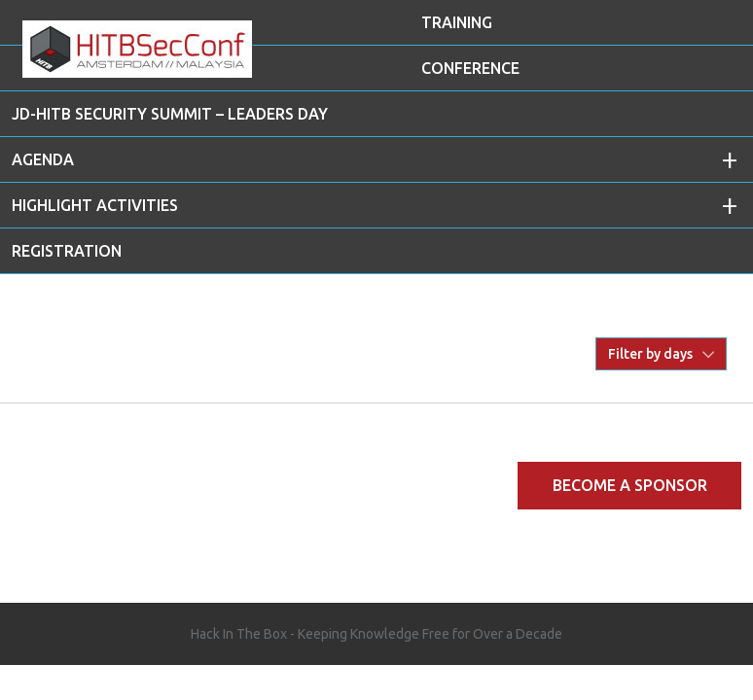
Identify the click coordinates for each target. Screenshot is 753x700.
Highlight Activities (95, 205)
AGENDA (43, 159)
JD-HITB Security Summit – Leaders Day (170, 114)
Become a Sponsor (630, 485)
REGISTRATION (67, 251)
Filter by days (650, 354)
